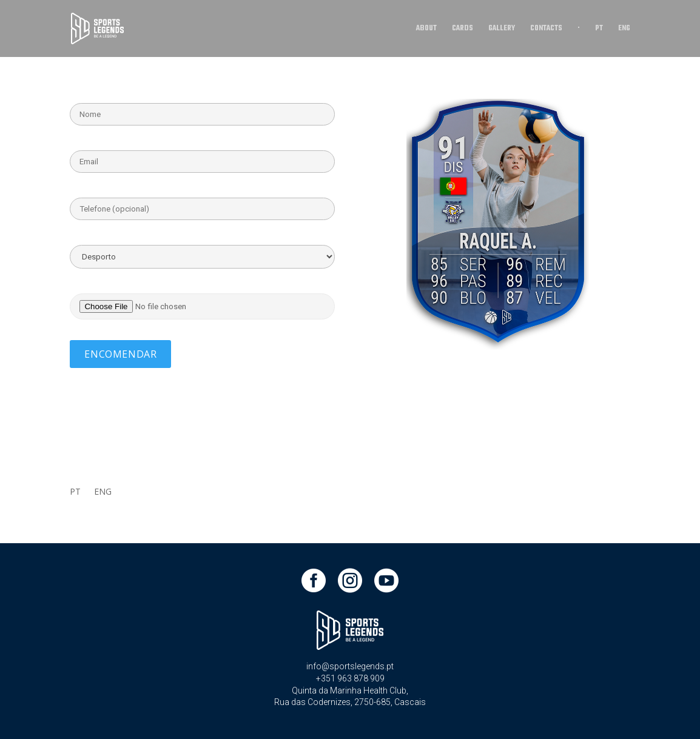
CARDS (463, 29)
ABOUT (426, 29)
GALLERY (502, 29)
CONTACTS (546, 29)
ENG (624, 29)
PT (599, 29)
